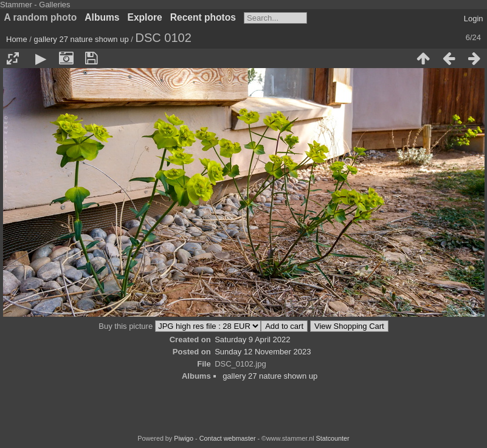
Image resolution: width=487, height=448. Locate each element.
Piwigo (184, 438)
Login (474, 19)
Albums (102, 17)
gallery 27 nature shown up (81, 39)
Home (17, 39)
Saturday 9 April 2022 (252, 339)
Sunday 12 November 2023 (263, 352)
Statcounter (333, 438)
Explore (145, 17)
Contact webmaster (228, 438)
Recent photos (203, 17)
